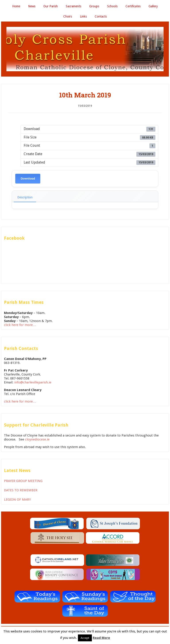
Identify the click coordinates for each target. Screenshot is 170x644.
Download (28, 179)
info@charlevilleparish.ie (33, 382)
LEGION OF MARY (17, 500)
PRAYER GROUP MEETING (23, 481)
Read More (101, 638)
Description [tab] (25, 197)
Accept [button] (85, 638)
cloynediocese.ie (37, 439)
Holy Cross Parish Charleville (85, 49)
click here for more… (20, 325)
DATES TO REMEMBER (21, 490)
